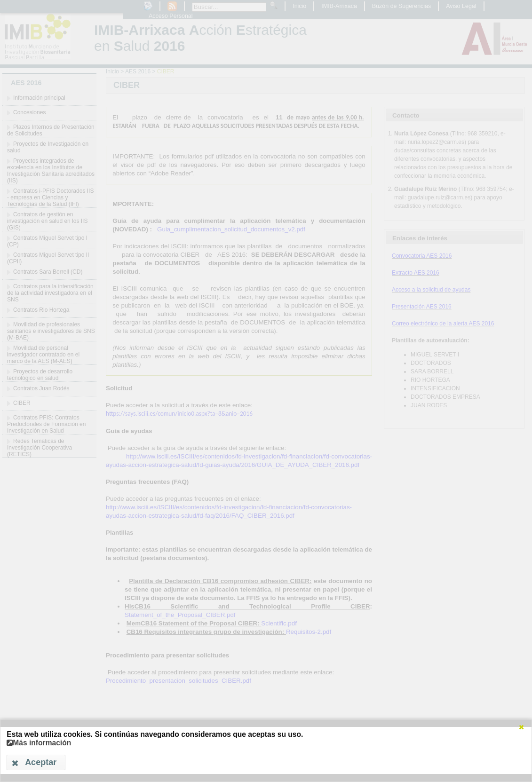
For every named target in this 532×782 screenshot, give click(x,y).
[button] (521, 727)
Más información (39, 743)
